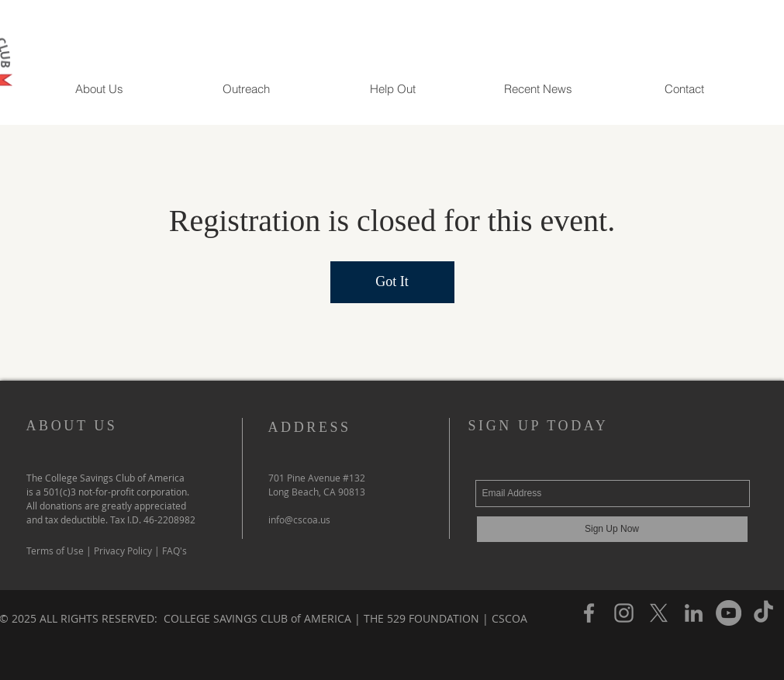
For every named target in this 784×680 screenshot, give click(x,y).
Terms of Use (56, 551)
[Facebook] (589, 613)
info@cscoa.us (299, 519)
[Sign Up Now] (612, 529)
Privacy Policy (123, 551)
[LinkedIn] (694, 613)
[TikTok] (763, 613)
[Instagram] (624, 613)
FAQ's (174, 551)
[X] (659, 613)
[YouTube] (729, 613)
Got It (392, 281)
